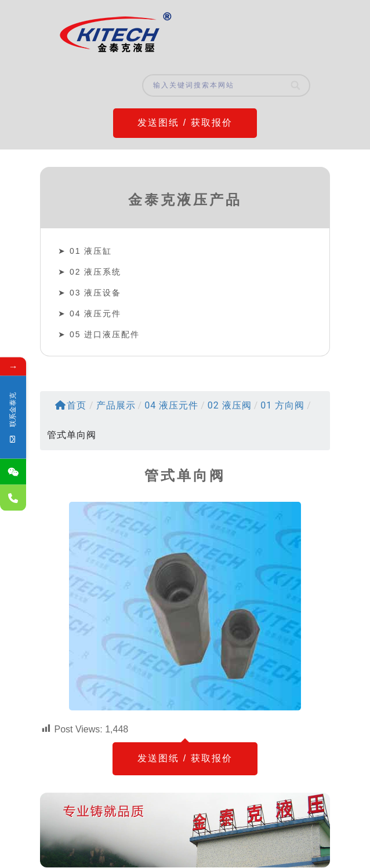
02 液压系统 (95, 272)
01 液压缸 (91, 251)
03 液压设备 (95, 293)
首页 (71, 405)
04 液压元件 (95, 313)
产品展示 (116, 405)
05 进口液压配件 (105, 334)
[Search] (296, 85)
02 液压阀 (230, 405)
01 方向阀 (282, 405)
